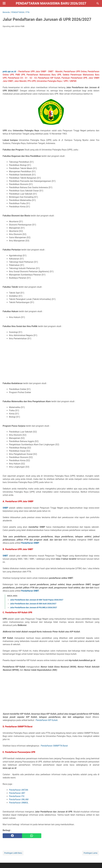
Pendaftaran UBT (17, 793)
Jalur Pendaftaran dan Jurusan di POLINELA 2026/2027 (33, 607)
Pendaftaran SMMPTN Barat (54, 746)
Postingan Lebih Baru (13, 853)
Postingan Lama (91, 853)
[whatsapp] (32, 836)
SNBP (5, 508)
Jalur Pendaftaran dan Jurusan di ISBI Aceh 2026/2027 (33, 604)
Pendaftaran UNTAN (19, 790)
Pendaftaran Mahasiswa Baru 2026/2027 (51, 3)
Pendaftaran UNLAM (19, 799)
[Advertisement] (51, 50)
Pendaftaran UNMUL (19, 803)
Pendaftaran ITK (17, 796)
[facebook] (12, 836)
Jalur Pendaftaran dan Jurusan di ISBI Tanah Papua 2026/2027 (37, 600)
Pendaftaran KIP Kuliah (47, 720)
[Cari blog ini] (98, 3)
